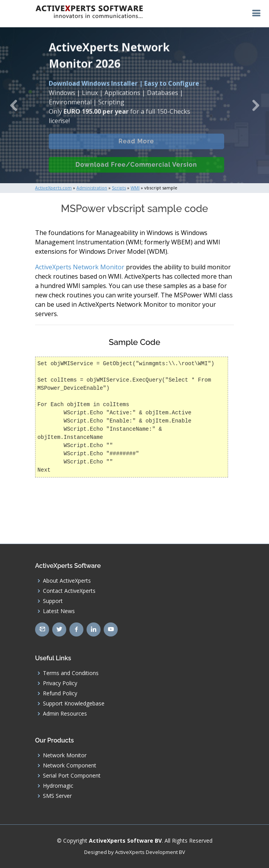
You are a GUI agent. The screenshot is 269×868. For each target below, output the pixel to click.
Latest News (59, 611)
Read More (136, 147)
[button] (13, 105)
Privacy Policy (60, 683)
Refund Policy (60, 693)
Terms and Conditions (71, 673)
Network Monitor (65, 755)
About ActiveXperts (67, 581)
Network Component (70, 765)
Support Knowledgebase (74, 704)
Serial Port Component (72, 776)
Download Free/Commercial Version (136, 170)
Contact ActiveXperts (69, 591)
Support (53, 601)
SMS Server (57, 796)
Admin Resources (65, 714)
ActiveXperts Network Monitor (80, 267)
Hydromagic (58, 786)
